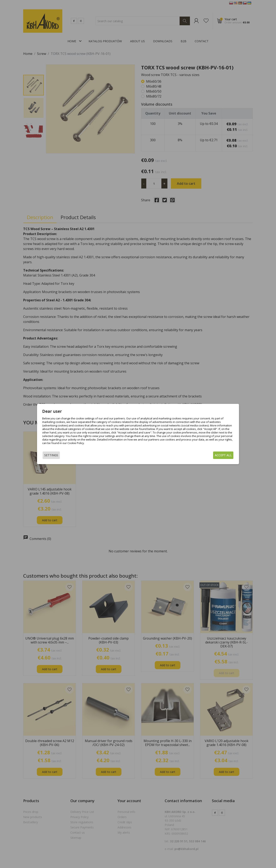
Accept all (223, 455)
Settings (51, 455)
